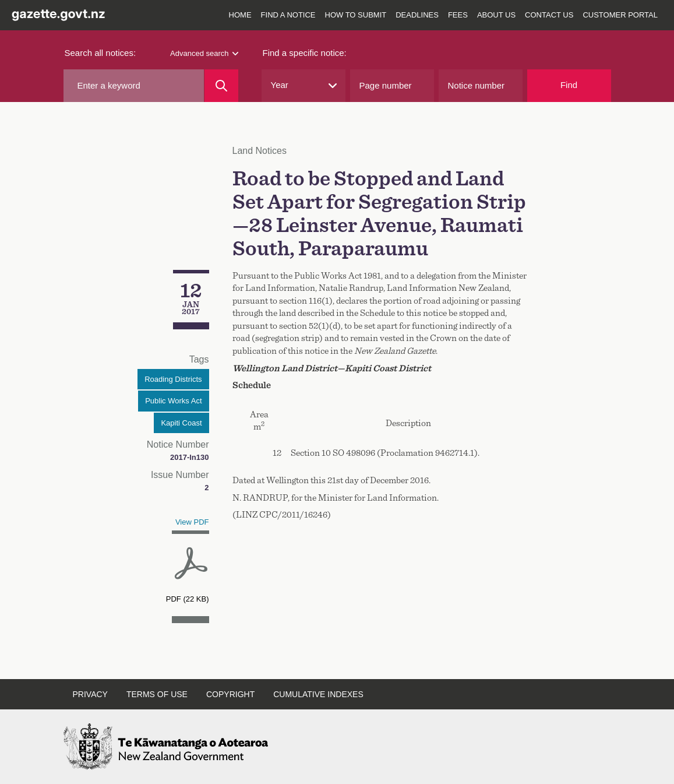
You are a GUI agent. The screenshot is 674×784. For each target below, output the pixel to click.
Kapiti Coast (181, 423)
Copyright (230, 694)
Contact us (549, 15)
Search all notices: (100, 53)
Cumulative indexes (318, 694)
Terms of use (157, 694)
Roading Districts (173, 379)
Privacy (90, 694)
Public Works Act (173, 401)
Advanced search (204, 53)
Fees (458, 15)
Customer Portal (620, 15)
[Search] (221, 86)
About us (496, 15)
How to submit (356, 15)
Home (240, 15)
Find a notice (288, 15)
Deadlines (417, 15)
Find (569, 85)
